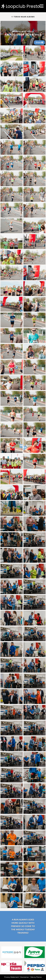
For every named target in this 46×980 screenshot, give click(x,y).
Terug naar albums (23, 17)
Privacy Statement (12, 977)
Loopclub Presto (21, 6)
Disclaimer (25, 977)
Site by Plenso (36, 977)
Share (39, 42)
